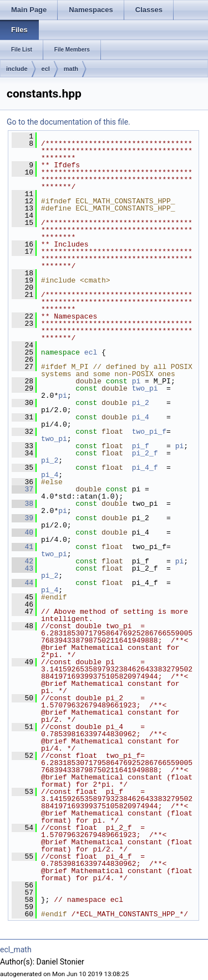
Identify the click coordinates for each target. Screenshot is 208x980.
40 (22, 532)
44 (22, 583)
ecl (46, 69)
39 (22, 518)
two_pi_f (149, 432)
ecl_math (16, 950)
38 (22, 504)
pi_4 (141, 417)
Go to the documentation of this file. (69, 122)
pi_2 (141, 403)
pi (136, 381)
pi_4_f (145, 468)
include (17, 69)
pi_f (141, 446)
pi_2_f (145, 453)
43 (22, 568)
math (71, 69)
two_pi (145, 388)
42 (22, 561)
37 (22, 489)
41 (22, 547)
